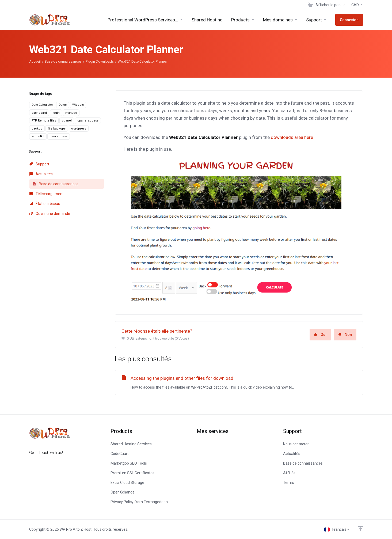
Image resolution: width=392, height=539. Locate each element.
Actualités (41, 174)
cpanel (67, 121)
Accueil (35, 61)
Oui (320, 335)
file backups (57, 129)
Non (345, 335)
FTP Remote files (44, 121)
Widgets (78, 105)
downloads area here (292, 137)
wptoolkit (38, 136)
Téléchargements (47, 194)
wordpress (79, 129)
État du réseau (45, 204)
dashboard (39, 113)
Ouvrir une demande (50, 214)
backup (37, 129)
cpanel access (88, 121)
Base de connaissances (63, 61)
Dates (63, 105)
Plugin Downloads (100, 61)
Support (39, 164)
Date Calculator (42, 105)
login (56, 113)
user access (59, 136)
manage (71, 113)
